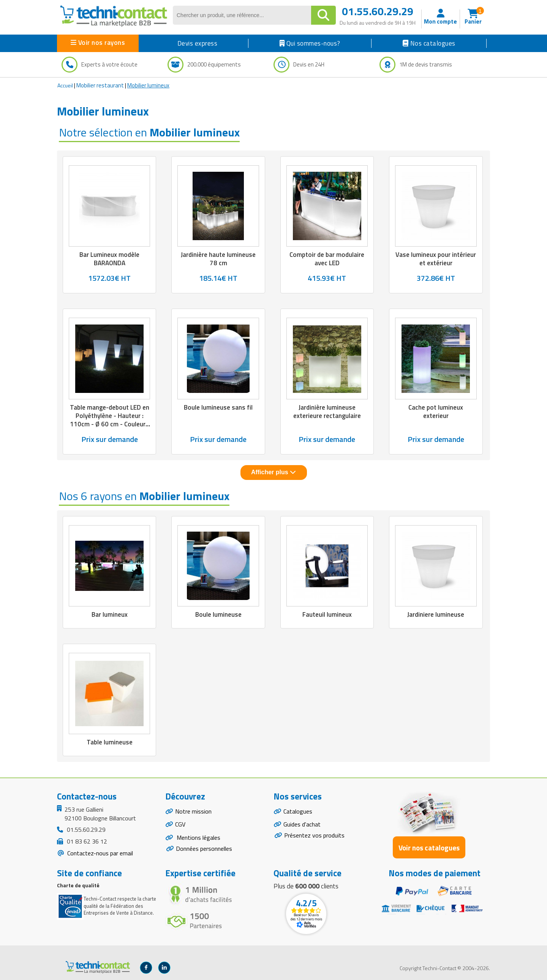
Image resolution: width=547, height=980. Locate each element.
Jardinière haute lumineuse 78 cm (218, 259)
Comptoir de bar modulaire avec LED (327, 259)
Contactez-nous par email (99, 853)
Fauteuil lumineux (327, 614)
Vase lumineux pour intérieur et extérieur (436, 259)
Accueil (65, 85)
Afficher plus (273, 472)
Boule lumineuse (218, 614)
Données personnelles (204, 849)
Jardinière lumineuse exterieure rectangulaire (327, 412)
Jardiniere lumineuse (436, 614)
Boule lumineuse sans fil (218, 407)
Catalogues (298, 811)
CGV (180, 825)
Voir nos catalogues (429, 847)
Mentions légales (198, 838)
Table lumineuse (110, 742)
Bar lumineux (110, 614)
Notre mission (193, 811)
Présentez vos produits (314, 835)
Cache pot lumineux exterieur (436, 412)
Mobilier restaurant (100, 85)
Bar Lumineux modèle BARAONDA (109, 259)
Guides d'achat (302, 825)
